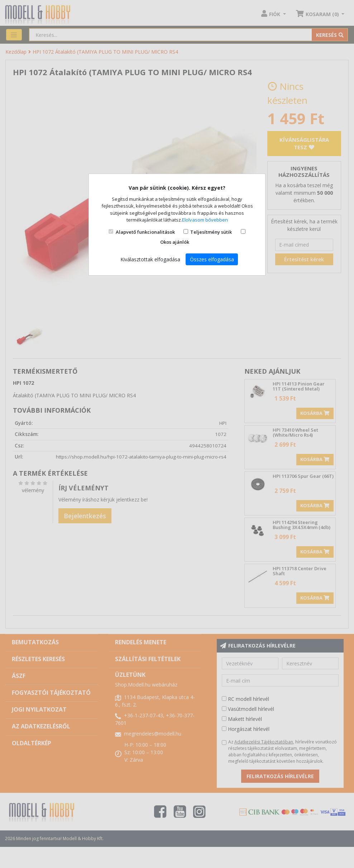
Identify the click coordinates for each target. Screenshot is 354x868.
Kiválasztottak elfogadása (150, 259)
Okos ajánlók (175, 242)
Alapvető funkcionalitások (145, 232)
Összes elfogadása (212, 259)
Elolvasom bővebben (205, 220)
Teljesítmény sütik (211, 232)
